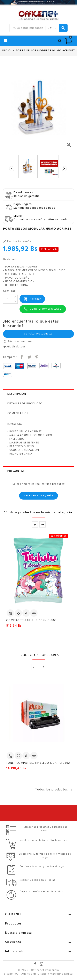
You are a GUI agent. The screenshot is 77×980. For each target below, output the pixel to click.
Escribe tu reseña (17, 242)
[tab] (38, 394)
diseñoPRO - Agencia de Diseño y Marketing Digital (39, 974)
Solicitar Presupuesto (38, 334)
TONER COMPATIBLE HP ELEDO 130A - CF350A (38, 763)
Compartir (21, 357)
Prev (35, 524)
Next (43, 524)
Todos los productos (55, 790)
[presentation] (12, 169)
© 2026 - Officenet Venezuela (38, 970)
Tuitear (29, 357)
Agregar (32, 299)
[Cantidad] (8, 299)
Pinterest (36, 357)
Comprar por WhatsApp (43, 309)
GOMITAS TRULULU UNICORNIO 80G (31, 620)
